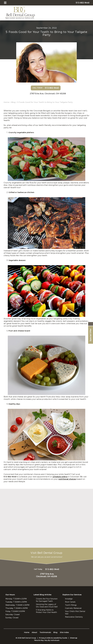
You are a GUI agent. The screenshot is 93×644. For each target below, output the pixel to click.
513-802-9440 (10, 477)
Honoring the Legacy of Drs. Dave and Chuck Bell (47, 606)
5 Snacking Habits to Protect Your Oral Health (46, 611)
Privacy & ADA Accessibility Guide (53, 638)
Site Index (64, 632)
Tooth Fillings (71, 605)
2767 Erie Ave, (48, 94)
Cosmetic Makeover (73, 608)
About (34, 632)
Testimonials (45, 632)
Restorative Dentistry (74, 617)
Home (6, 102)
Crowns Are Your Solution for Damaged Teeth (47, 600)
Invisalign (69, 599)
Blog (13, 102)
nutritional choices (67, 479)
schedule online (60, 477)
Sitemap (74, 638)
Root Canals (70, 602)
